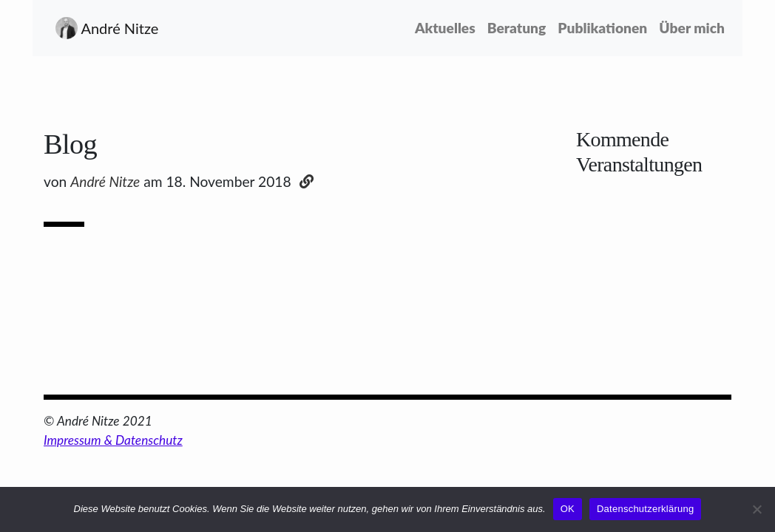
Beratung (517, 28)
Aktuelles (448, 27)
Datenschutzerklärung (645, 509)
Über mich (692, 28)
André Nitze (107, 28)
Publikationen (602, 28)
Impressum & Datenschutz (113, 440)
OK (568, 509)
